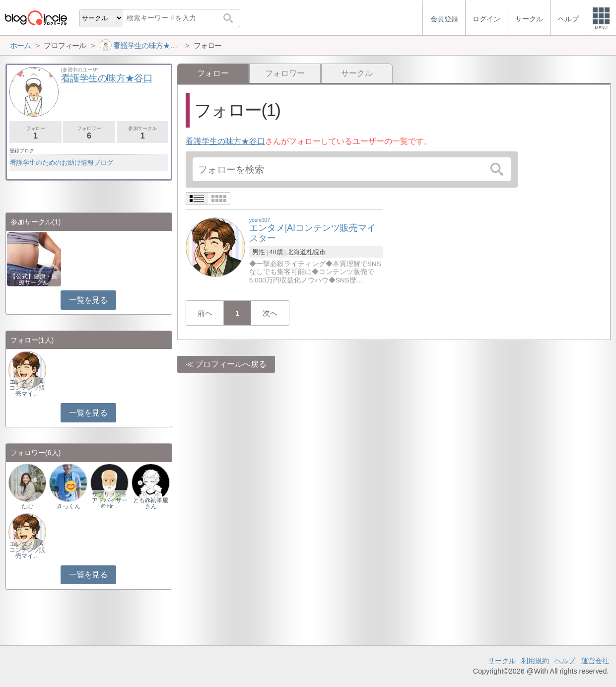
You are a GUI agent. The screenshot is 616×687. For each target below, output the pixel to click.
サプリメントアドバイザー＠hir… (110, 500)
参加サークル (143, 133)
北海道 (297, 252)
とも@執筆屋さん (151, 503)
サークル (357, 73)
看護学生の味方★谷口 (225, 141)
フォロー (35, 133)
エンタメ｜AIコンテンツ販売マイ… (27, 388)
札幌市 (316, 252)
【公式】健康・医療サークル (34, 279)
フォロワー (285, 73)
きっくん (68, 506)
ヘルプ (565, 661)
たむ (27, 506)
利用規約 (535, 661)
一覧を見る (88, 300)
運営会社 (595, 661)
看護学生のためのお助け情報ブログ (62, 163)
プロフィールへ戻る (231, 364)
